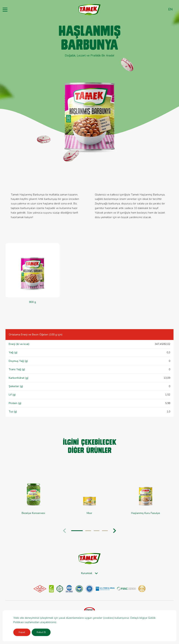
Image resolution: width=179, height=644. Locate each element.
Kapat (22, 632)
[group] (33, 495)
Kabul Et (41, 632)
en (170, 9)
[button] (115, 531)
